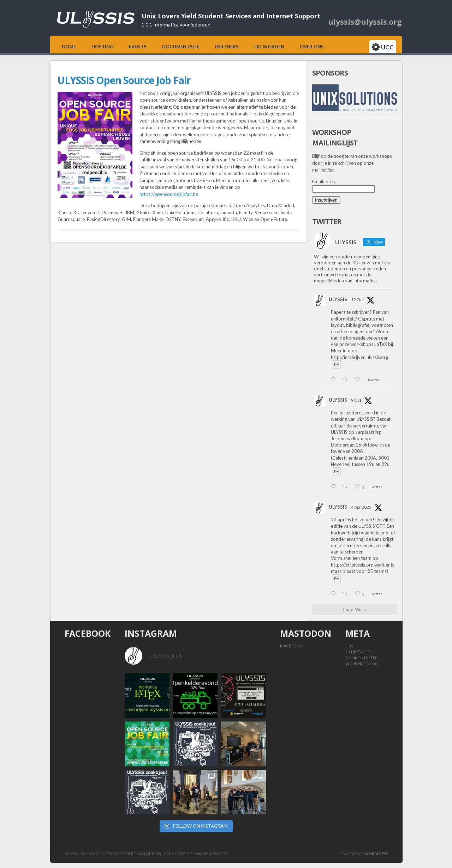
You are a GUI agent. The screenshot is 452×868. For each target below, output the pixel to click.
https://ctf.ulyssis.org (352, 565)
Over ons (312, 47)
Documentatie (181, 47)
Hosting (102, 47)
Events (138, 47)
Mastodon (291, 646)
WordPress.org (362, 664)
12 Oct (357, 300)
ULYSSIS (338, 299)
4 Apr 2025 (361, 507)
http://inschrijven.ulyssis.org (359, 357)
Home (69, 47)
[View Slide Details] (355, 98)
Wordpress (376, 854)
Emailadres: (324, 181)
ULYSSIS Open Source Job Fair (124, 80)
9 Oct (356, 400)
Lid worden (269, 47)
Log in (352, 646)
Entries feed (358, 652)
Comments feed (362, 658)
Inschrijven (326, 200)
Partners (227, 47)
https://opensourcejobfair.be (169, 194)
